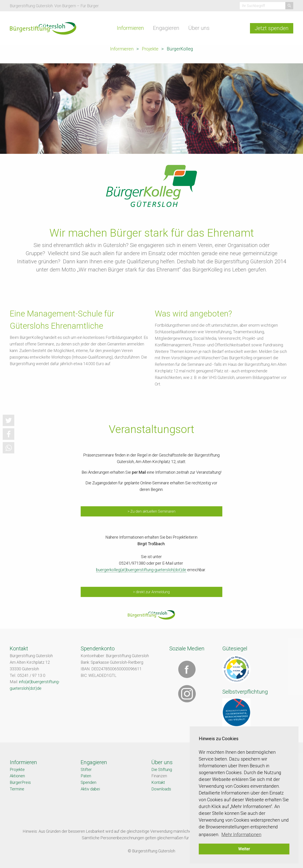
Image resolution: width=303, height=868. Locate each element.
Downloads (161, 789)
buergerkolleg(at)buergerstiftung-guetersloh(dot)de (141, 570)
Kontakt (158, 782)
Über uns (199, 28)
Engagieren (166, 28)
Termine (17, 789)
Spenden (88, 782)
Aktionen (17, 776)
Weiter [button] (244, 849)
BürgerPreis (20, 782)
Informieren (130, 28)
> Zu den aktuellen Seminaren (151, 511)
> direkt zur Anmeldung (151, 592)
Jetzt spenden (272, 28)
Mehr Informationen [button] (241, 835)
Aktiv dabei (90, 789)
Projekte (150, 49)
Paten (86, 776)
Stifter (86, 769)
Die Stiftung (162, 769)
